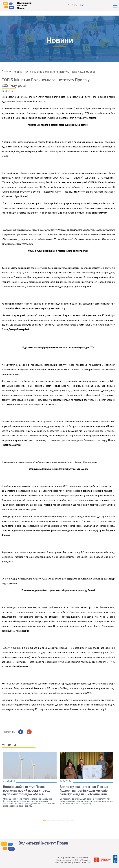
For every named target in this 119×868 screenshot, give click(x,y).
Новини (18, 72)
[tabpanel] (30, 780)
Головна (6, 71)
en (76, 6)
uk (82, 6)
